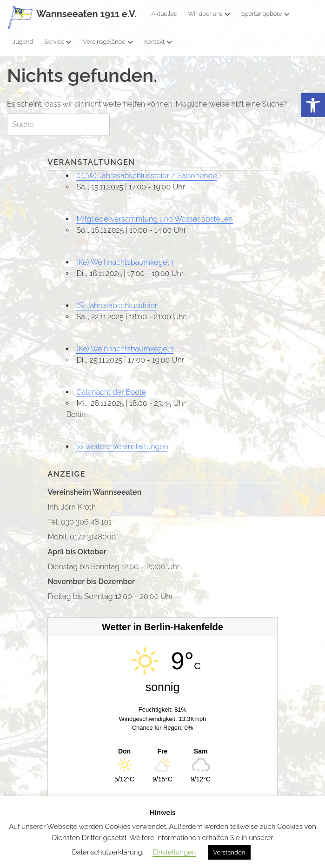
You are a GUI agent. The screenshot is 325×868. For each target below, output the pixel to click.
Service (58, 42)
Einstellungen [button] (174, 852)
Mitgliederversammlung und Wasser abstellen (154, 219)
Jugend (23, 42)
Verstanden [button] (229, 852)
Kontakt (158, 42)
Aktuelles (164, 14)
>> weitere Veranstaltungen (122, 447)
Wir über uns (209, 14)
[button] (313, 105)
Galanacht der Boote (111, 392)
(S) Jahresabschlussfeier (117, 306)
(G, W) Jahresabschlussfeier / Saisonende (146, 176)
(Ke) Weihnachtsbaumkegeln (125, 262)
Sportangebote (265, 14)
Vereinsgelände (108, 42)
